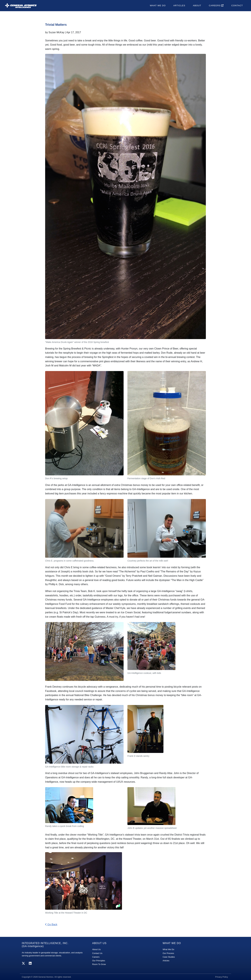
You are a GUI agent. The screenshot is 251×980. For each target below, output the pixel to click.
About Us (96, 949)
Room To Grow (99, 964)
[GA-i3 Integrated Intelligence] (21, 6)
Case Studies (169, 957)
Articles (179, 6)
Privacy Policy (222, 977)
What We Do (158, 6)
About (197, 6)
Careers (216, 6)
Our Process (168, 953)
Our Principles (99, 961)
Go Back (51, 924)
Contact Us (97, 953)
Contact (237, 6)
